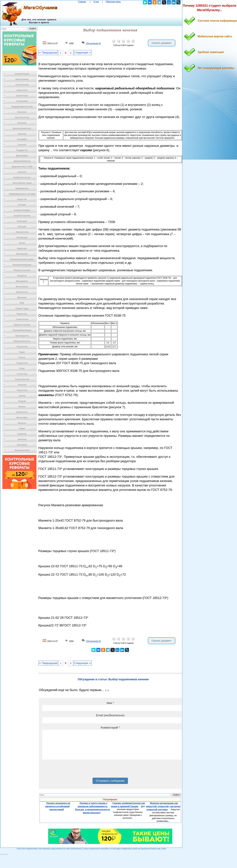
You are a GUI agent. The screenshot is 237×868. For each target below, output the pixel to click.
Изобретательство (22, 177)
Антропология (22, 85)
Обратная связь (113, 2)
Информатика (22, 188)
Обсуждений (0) (93, 44)
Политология (22, 319)
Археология (22, 90)
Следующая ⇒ (83, 53)
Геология (22, 145)
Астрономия (22, 101)
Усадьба (22, 401)
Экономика (22, 445)
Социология (22, 363)
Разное (22, 358)
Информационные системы (22, 194)
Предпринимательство (22, 107)
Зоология (22, 172)
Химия (22, 428)
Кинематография (22, 210)
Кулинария (22, 221)
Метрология (22, 292)
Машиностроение (22, 270)
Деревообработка (22, 161)
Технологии (22, 390)
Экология (22, 439)
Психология (22, 347)
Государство (22, 150)
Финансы (22, 423)
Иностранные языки (22, 183)
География (22, 139)
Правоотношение (22, 325)
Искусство (22, 199)
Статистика (22, 374)
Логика (22, 243)
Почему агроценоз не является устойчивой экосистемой (58, 806)
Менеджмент (22, 281)
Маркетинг (22, 248)
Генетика (22, 134)
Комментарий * (110, 728)
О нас (96, 2)
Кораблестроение (22, 216)
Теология (22, 385)
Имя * (110, 703)
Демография (22, 156)
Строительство (22, 379)
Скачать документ (162, 43)
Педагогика (22, 314)
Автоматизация (22, 74)
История (22, 205)
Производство (22, 336)
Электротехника (22, 450)
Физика (22, 407)
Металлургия (22, 287)
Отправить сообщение (110, 781)
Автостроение (22, 79)
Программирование (22, 330)
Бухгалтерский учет (22, 128)
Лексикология (22, 232)
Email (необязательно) (110, 715)
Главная (82, 2)
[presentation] (68, 770)
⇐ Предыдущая (48, 53)
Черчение (22, 434)
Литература (22, 238)
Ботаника (22, 123)
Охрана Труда (22, 308)
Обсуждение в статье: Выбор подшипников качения (113, 679)
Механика (22, 298)
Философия (22, 418)
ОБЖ (22, 303)
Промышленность (22, 341)
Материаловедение (22, 265)
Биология (22, 112)
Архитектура (22, 96)
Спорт (22, 368)
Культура (22, 227)
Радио (22, 352)
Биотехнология (22, 117)
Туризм (22, 396)
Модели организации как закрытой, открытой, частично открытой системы (163, 806)
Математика (22, 254)
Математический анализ (22, 259)
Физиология (22, 412)
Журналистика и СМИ (22, 167)
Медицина (22, 276)
